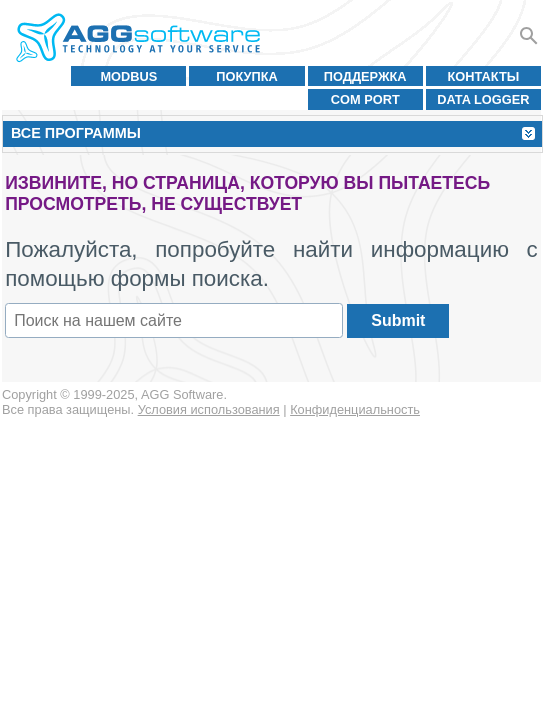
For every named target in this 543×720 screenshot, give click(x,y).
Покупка (247, 76)
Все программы (76, 133)
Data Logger (483, 99)
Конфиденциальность (355, 409)
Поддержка (365, 76)
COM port (365, 99)
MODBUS (128, 76)
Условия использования (209, 409)
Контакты (484, 76)
